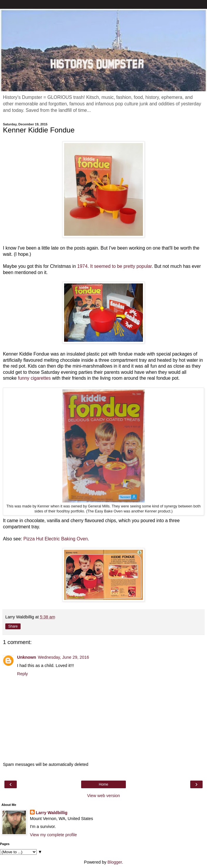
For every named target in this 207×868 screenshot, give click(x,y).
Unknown (27, 657)
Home (103, 784)
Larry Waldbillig (52, 813)
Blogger (115, 862)
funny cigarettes (34, 378)
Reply (22, 674)
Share (13, 626)
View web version (103, 796)
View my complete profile (54, 835)
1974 (82, 266)
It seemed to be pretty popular (121, 266)
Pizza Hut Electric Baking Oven (56, 539)
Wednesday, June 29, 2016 (64, 657)
